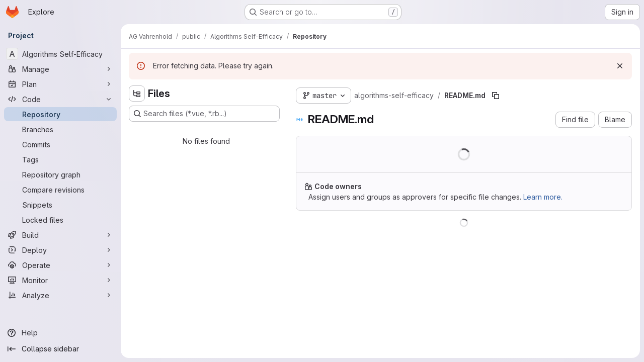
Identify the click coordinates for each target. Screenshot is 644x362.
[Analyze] (60, 295)
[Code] (60, 99)
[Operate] (60, 265)
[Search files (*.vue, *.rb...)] (204, 114)
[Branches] (60, 129)
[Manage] (60, 69)
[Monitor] (60, 280)
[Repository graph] (60, 174)
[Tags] (60, 159)
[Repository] (60, 114)
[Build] (60, 235)
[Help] (60, 333)
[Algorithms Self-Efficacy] (60, 54)
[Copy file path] (496, 96)
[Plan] (60, 84)
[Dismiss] (620, 66)
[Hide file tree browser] (137, 94)
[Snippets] (60, 205)
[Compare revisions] (60, 190)
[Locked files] (60, 220)
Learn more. (543, 197)
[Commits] (60, 144)
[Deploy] (60, 250)
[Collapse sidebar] (60, 349)
